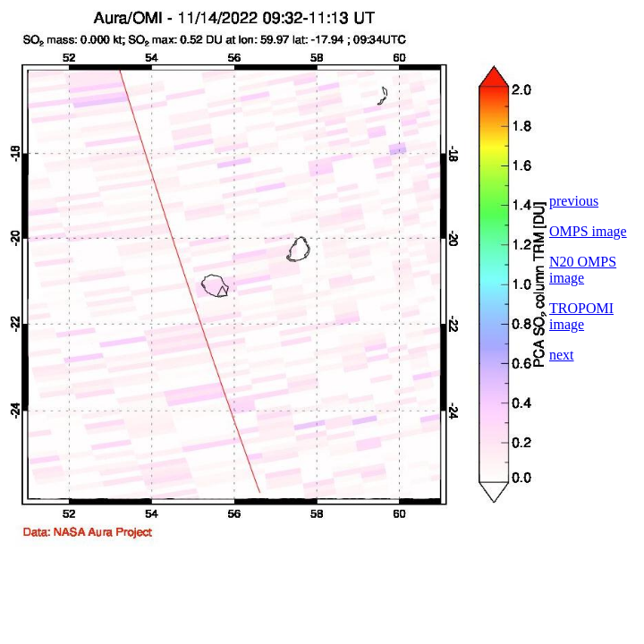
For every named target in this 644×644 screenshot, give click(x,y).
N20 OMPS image (583, 270)
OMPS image (588, 231)
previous (574, 201)
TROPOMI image (581, 316)
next (562, 355)
